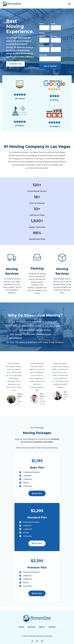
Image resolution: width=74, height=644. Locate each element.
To (52, 48)
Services (32, 627)
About (42, 627)
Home (21, 627)
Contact (52, 627)
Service (54, 38)
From (44, 48)
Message (45, 57)
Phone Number (45, 37)
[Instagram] (42, 641)
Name (44, 26)
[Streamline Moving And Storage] (12, 4)
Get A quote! (50, 68)
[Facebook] (32, 641)
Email (53, 26)
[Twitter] (37, 641)
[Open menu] (69, 4)
